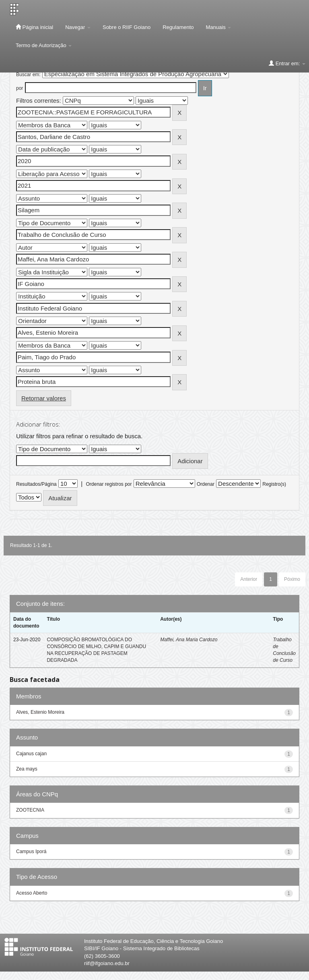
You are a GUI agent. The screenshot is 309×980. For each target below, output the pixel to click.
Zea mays (27, 769)
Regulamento (178, 27)
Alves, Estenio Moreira (40, 712)
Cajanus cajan (31, 754)
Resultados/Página (36, 484)
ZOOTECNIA (30, 810)
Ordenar (206, 484)
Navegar (78, 27)
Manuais (219, 27)
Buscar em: (28, 75)
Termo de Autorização (44, 45)
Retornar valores (44, 398)
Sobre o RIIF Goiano (127, 27)
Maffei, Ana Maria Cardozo (189, 640)
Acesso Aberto (32, 893)
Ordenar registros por (109, 484)
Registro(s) (274, 484)
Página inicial (34, 27)
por (20, 88)
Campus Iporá (31, 852)
